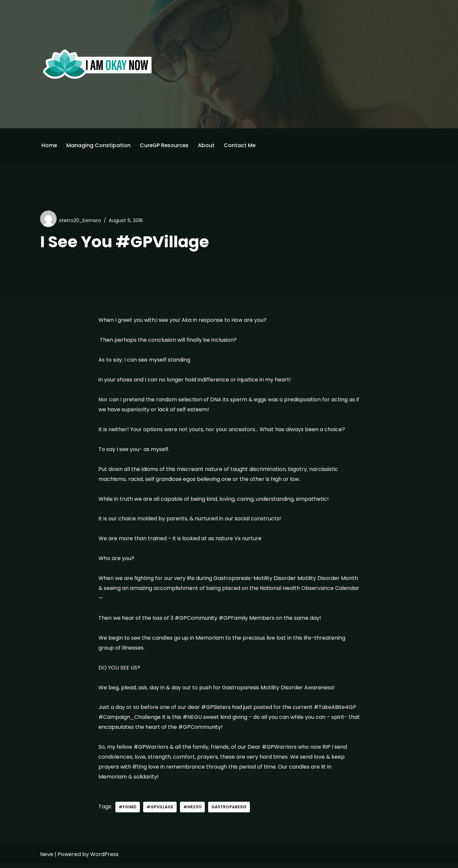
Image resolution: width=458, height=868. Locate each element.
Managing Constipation (99, 145)
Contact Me (241, 145)
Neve (47, 859)
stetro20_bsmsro (80, 220)
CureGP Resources (165, 145)
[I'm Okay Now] (97, 64)
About (207, 145)
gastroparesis (229, 811)
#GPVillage (160, 811)
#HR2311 (193, 811)
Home (49, 145)
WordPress (104, 859)
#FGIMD (128, 811)
